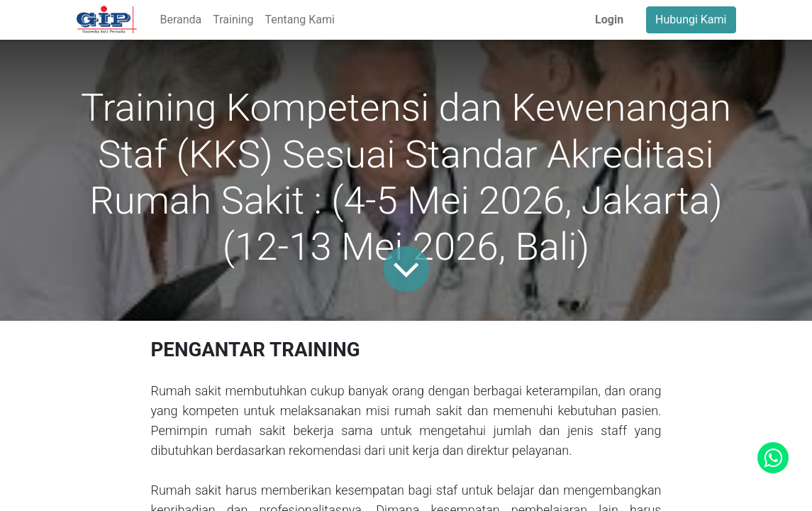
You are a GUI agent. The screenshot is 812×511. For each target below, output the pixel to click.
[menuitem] (180, 20)
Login (609, 20)
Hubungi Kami (691, 20)
